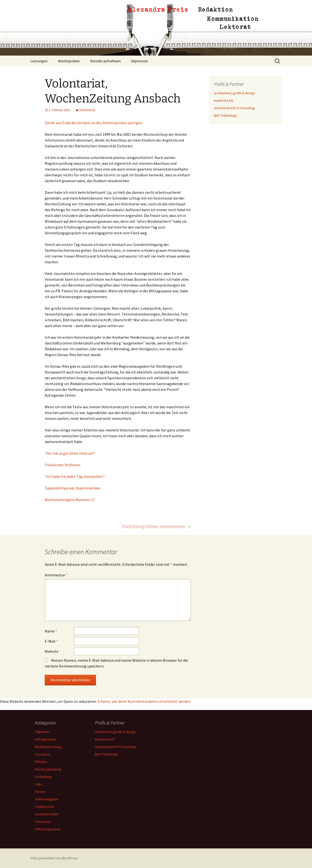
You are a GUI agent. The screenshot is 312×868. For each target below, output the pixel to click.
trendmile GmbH (47, 814)
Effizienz (41, 762)
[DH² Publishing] (225, 115)
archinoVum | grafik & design (234, 93)
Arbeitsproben (69, 61)
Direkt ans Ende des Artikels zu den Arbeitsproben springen (94, 123)
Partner (40, 792)
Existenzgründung (48, 769)
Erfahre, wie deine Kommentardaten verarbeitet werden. (144, 701)
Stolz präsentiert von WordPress (54, 858)
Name (51, 631)
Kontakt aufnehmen (105, 61)
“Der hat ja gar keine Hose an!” (70, 453)
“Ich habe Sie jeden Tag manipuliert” (75, 476)
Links (39, 784)
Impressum (139, 61)
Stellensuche (45, 807)
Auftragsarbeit (45, 739)
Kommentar (56, 575)
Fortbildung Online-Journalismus (157, 526)
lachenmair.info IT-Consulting (234, 108)
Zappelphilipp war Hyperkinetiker (73, 488)
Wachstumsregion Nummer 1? (70, 500)
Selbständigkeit (47, 799)
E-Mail (51, 641)
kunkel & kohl (224, 100)
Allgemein (42, 732)
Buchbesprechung (48, 747)
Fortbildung (43, 777)
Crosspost (43, 754)
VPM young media (48, 829)
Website (52, 651)
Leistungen (39, 61)
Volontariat (87, 110)
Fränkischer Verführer (63, 465)
